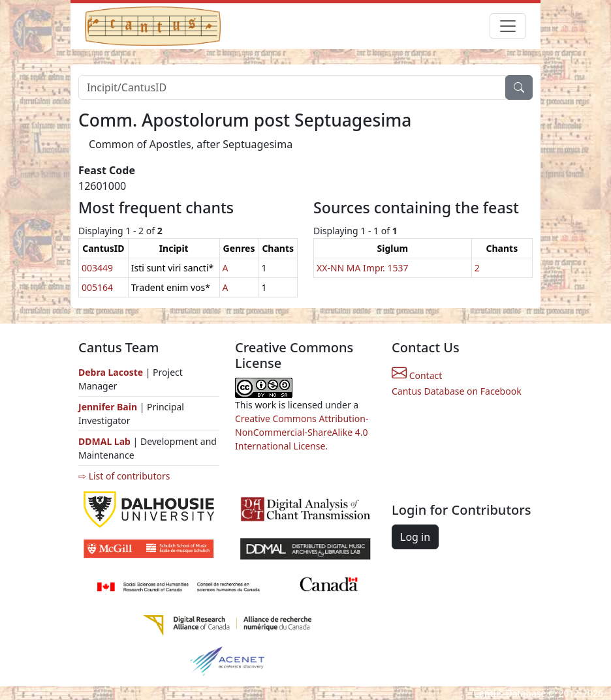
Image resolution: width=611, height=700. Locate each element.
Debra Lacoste (111, 372)
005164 (97, 287)
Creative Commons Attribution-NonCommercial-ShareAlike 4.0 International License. (302, 432)
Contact (417, 375)
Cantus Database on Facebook (457, 391)
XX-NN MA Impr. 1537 (363, 268)
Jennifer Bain (109, 407)
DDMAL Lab (104, 441)
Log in (415, 537)
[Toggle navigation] (508, 26)
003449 (97, 268)
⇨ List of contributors (124, 476)
